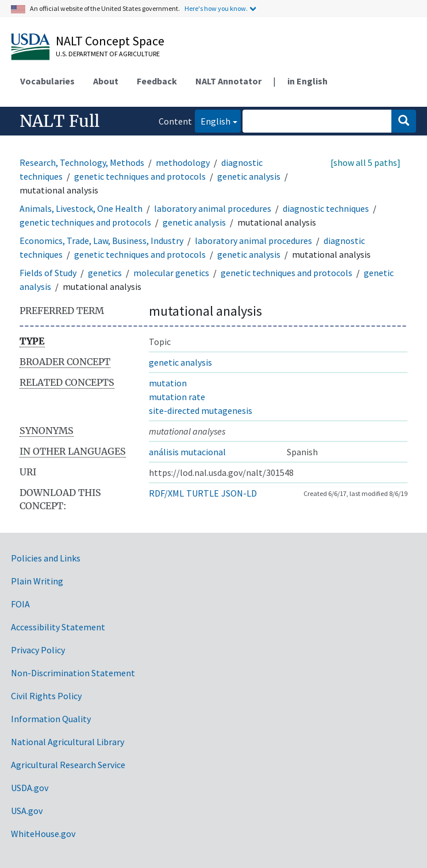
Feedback (157, 81)
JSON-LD (239, 493)
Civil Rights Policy (46, 696)
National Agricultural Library (68, 742)
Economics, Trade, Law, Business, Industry (101, 241)
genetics (105, 273)
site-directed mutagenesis (201, 410)
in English (307, 81)
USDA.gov (30, 788)
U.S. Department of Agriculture (108, 54)
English (213, 120)
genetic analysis (249, 176)
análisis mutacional (187, 452)
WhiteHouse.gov (43, 834)
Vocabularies (47, 81)
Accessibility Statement (58, 627)
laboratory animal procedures (213, 208)
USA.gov (27, 811)
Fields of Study (48, 273)
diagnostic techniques (326, 208)
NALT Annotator (228, 81)
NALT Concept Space (110, 41)
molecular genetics (171, 273)
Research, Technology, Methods (82, 162)
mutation (168, 383)
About (106, 81)
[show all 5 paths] (366, 162)
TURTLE (203, 493)
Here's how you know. (216, 8)
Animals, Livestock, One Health (81, 208)
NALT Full (59, 121)
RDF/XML (166, 493)
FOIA (20, 604)
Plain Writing (37, 581)
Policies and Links (46, 558)
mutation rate (177, 397)
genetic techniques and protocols (140, 176)
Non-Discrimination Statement (73, 673)
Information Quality (51, 719)
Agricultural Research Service (68, 765)
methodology (183, 162)
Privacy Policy (38, 650)
